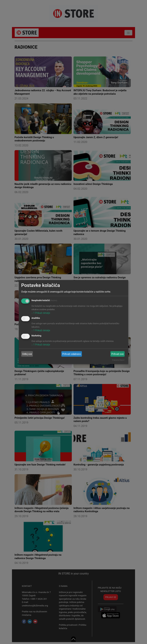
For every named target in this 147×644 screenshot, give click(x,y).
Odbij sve (27, 354)
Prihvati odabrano (72, 354)
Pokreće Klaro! (118, 360)
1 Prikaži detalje (41, 313)
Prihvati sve (118, 354)
